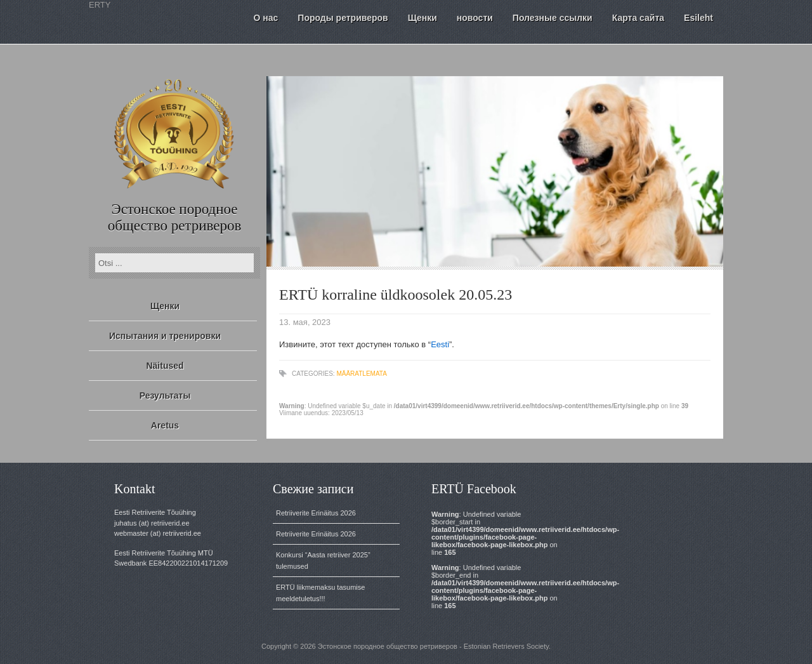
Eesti (440, 344)
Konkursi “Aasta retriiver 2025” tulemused (323, 561)
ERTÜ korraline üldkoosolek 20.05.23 (396, 295)
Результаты (165, 395)
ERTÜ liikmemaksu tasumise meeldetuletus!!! (320, 593)
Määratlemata (361, 374)
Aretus (165, 425)
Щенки (165, 306)
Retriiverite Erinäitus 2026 (316, 513)
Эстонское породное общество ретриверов (175, 217)
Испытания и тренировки (165, 336)
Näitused (165, 366)
